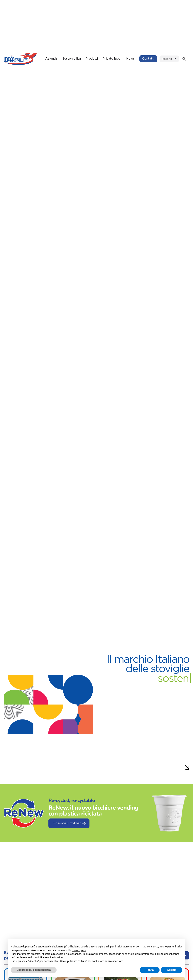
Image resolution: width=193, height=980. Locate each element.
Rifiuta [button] (150, 970)
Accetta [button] (172, 970)
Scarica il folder (70, 823)
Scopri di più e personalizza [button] (34, 970)
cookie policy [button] (79, 950)
